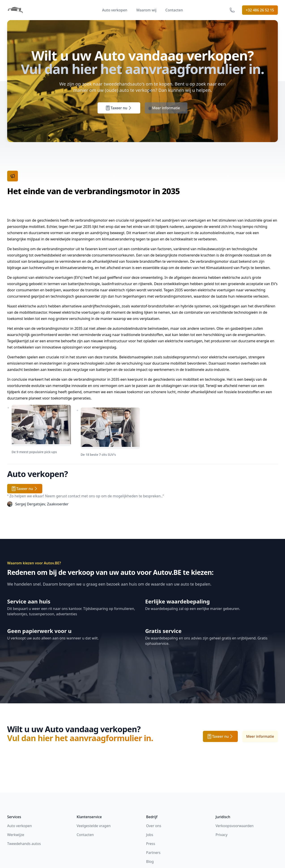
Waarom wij (146, 10)
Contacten (174, 10)
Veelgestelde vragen (94, 826)
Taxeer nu (119, 108)
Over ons (154, 826)
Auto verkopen (115, 10)
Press (151, 844)
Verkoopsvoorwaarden (235, 826)
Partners (153, 853)
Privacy (222, 835)
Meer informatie (166, 108)
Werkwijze (16, 835)
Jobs (150, 835)
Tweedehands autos (24, 844)
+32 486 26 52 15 (260, 10)
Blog (150, 862)
